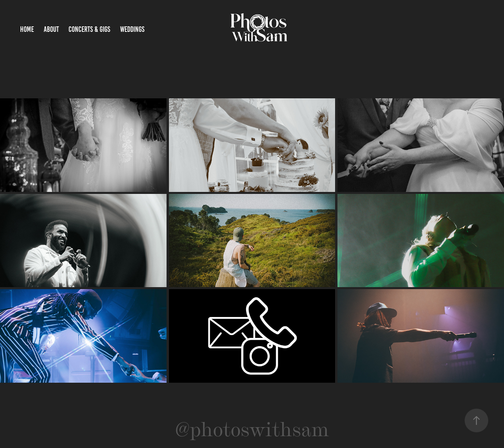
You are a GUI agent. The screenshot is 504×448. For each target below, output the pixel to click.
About (51, 29)
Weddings (132, 29)
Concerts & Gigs (89, 29)
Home (27, 29)
